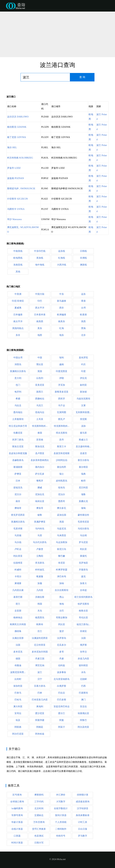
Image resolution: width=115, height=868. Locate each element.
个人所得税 (61, 822)
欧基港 (83, 315)
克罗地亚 (83, 563)
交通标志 (39, 815)
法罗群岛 (62, 638)
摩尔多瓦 (62, 508)
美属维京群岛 (18, 522)
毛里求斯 (18, 529)
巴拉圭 (62, 693)
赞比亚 (40, 364)
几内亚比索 (18, 590)
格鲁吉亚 (83, 611)
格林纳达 (18, 618)
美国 (62, 522)
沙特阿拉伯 (62, 460)
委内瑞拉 (18, 412)
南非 (18, 501)
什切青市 (17, 199)
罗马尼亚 (83, 542)
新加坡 (83, 392)
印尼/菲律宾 (18, 301)
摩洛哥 (40, 508)
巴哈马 (18, 700)
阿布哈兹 (40, 734)
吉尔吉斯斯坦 (62, 590)
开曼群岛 (83, 570)
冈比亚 (62, 624)
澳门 (83, 700)
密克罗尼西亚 (18, 515)
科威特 (18, 570)
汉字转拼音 (83, 808)
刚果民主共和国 (18, 624)
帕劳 (83, 481)
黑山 (62, 597)
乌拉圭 (18, 405)
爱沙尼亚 (40, 713)
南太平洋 (18, 321)
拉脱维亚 (18, 563)
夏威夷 (18, 308)
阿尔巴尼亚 (18, 734)
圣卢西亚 (40, 453)
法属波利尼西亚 (40, 638)
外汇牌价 (61, 795)
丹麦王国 (40, 659)
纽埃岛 (62, 488)
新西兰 (40, 392)
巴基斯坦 (83, 693)
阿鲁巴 (83, 720)
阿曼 (62, 720)
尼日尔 (18, 494)
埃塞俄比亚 (83, 713)
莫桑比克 (83, 501)
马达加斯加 (62, 542)
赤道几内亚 (83, 659)
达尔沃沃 (18, 117)
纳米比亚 (40, 501)
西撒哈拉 (40, 399)
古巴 (62, 611)
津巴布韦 (62, 577)
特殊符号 (61, 836)
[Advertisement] (57, 34)
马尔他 (18, 542)
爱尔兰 (62, 713)
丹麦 (62, 659)
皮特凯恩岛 (62, 481)
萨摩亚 (18, 474)
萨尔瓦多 (40, 474)
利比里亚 (18, 556)
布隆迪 (18, 665)
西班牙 (62, 399)
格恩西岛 (40, 618)
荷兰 (18, 604)
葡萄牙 (40, 481)
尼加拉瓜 (40, 494)
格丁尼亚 (17, 137)
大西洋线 (62, 265)
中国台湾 (18, 358)
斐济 (62, 631)
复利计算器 (61, 815)
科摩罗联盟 (62, 570)
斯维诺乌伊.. (21, 189)
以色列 (40, 378)
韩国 (40, 604)
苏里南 (40, 440)
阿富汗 (62, 727)
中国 (40, 358)
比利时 (18, 679)
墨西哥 (62, 501)
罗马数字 (83, 836)
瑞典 (83, 474)
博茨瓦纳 (40, 665)
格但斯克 (17, 127)
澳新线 (83, 265)
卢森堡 (40, 549)
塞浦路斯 (18, 467)
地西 (40, 335)
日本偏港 (18, 315)
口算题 (17, 836)
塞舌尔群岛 (83, 460)
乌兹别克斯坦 (83, 399)
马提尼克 (62, 529)
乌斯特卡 (16, 209)
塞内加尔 (40, 467)
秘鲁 (40, 515)
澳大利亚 (18, 707)
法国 (83, 638)
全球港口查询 (17, 802)
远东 (83, 294)
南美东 (62, 321)
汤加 (83, 426)
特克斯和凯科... (40, 426)
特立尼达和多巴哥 (18, 426)
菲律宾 (83, 631)
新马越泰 (62, 301)
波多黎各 (62, 672)
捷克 (83, 577)
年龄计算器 (17, 822)
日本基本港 (40, 315)
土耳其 (40, 419)
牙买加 (62, 385)
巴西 (83, 686)
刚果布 (40, 624)
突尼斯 (83, 419)
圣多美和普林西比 (40, 460)
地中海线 (40, 265)
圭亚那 (18, 611)
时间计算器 (17, 843)
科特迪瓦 (40, 570)
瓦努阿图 (62, 412)
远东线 (62, 251)
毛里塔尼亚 (83, 522)
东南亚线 (18, 265)
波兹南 (15, 178)
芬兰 (40, 631)
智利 (62, 358)
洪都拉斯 (40, 597)
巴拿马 (18, 693)
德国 (18, 659)
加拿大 (83, 583)
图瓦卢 (62, 419)
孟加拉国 (62, 515)
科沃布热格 (20, 158)
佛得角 (18, 631)
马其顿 (18, 535)
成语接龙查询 (83, 802)
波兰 (40, 672)
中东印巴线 (40, 251)
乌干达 (62, 405)
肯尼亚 (62, 563)
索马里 (83, 433)
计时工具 (83, 822)
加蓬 (40, 583)
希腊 (18, 399)
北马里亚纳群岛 (62, 679)
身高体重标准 (83, 815)
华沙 (14, 219)
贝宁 (40, 679)
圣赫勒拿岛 (18, 460)
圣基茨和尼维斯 (62, 453)
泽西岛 (18, 364)
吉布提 (83, 590)
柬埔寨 (18, 583)
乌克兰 (40, 405)
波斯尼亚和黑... (18, 672)
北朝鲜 (83, 679)
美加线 (40, 258)
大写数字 (61, 802)
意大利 (18, 378)
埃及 (18, 720)
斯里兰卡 (62, 447)
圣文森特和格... (83, 447)
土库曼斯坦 (18, 419)
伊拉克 (83, 378)
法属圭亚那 (18, 638)
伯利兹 (62, 665)
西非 (62, 308)
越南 (62, 364)
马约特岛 (40, 529)
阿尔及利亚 (83, 727)
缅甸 (83, 508)
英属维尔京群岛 (18, 371)
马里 (40, 535)
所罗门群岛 (18, 440)
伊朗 (62, 378)
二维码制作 (61, 829)
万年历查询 (39, 822)
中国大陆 (40, 294)
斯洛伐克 (40, 447)
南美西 (40, 321)
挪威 (40, 488)
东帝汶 (83, 652)
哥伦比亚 (83, 618)
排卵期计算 (83, 795)
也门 (18, 385)
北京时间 (39, 808)
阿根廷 (40, 727)
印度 (83, 371)
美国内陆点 (18, 328)
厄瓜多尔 (62, 645)
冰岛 (83, 672)
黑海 (83, 328)
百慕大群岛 (40, 686)
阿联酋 (18, 727)
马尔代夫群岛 (40, 542)
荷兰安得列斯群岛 (83, 597)
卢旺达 (18, 549)
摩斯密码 (39, 795)
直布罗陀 (83, 358)
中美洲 (18, 294)
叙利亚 (83, 385)
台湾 (83, 308)
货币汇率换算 (39, 829)
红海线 (62, 258)
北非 (83, 335)
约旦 (83, 364)
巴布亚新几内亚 (40, 700)
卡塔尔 (18, 577)
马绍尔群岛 (83, 529)
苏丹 (62, 440)
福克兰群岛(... (83, 624)
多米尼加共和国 (40, 652)
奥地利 (40, 707)
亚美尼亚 (40, 385)
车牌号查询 (17, 815)
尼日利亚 (83, 488)
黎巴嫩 (62, 556)
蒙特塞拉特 (83, 515)
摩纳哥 (18, 508)
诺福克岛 (18, 488)
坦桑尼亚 (18, 433)
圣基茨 (83, 453)
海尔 (12, 147)
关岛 (40, 611)
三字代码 (39, 802)
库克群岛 (40, 563)
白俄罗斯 (62, 686)
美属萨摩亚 (40, 522)
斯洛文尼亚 (18, 447)
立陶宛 (40, 556)
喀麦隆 (40, 577)
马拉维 (83, 535)
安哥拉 (18, 713)
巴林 (40, 693)
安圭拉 (83, 707)
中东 (62, 294)
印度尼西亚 (62, 371)
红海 (62, 328)
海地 (62, 604)
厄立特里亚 (40, 645)
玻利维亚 (83, 665)
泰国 (40, 433)
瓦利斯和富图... (83, 412)
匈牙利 (18, 392)
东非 (18, 335)
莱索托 (83, 556)
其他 (18, 272)
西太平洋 (40, 308)
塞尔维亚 (83, 467)
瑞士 (62, 474)
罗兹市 (14, 168)
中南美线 (18, 251)
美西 (83, 321)
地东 (62, 335)
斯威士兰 (83, 440)
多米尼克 (18, 652)
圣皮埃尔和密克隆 (18, 453)
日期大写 (39, 843)
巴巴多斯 (62, 700)
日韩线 (83, 251)
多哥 (62, 652)
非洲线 (83, 258)
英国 (40, 371)
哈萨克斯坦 (83, 604)
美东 (40, 328)
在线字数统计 (61, 808)
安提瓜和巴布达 (62, 707)
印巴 (40, 301)
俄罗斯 (83, 645)
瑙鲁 (83, 494)
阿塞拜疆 (40, 720)
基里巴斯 (18, 597)
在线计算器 (17, 829)
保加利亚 (18, 686)
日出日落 (83, 829)
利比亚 (83, 549)
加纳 (62, 583)
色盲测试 (39, 836)
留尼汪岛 (62, 549)
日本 (18, 481)
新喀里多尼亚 (62, 392)
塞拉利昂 (62, 467)
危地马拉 (40, 412)
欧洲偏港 (62, 315)
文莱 (83, 405)
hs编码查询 (17, 808)
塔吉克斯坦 (62, 433)
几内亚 (40, 590)
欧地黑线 (18, 258)
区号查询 (17, 795)
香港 (83, 301)
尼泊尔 (62, 494)
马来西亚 (62, 535)
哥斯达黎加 (62, 618)
